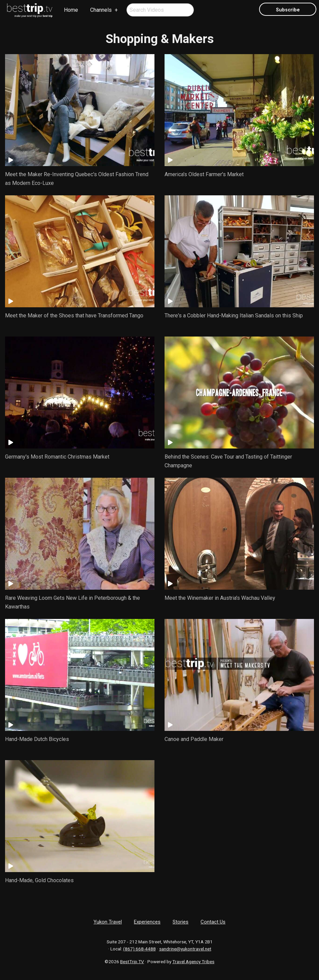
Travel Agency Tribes (193, 962)
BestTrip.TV (132, 962)
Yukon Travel (108, 922)
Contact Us (213, 922)
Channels (101, 10)
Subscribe (288, 10)
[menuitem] (30, 10)
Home (71, 10)
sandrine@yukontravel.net (185, 949)
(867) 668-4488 (139, 949)
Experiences (147, 922)
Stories (181, 922)
